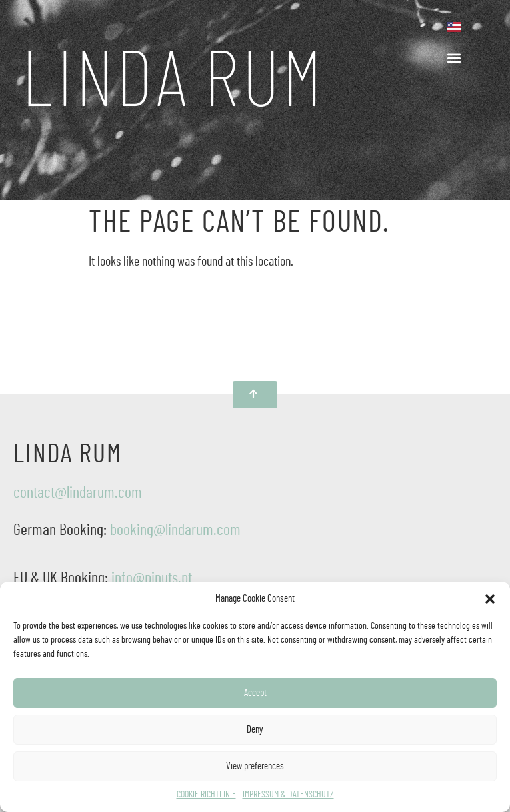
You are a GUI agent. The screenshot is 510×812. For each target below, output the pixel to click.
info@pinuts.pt (152, 578)
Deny (255, 730)
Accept (255, 693)
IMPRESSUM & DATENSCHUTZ (288, 795)
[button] (490, 599)
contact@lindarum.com (78, 493)
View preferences (255, 766)
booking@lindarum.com (175, 530)
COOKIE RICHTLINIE (206, 795)
